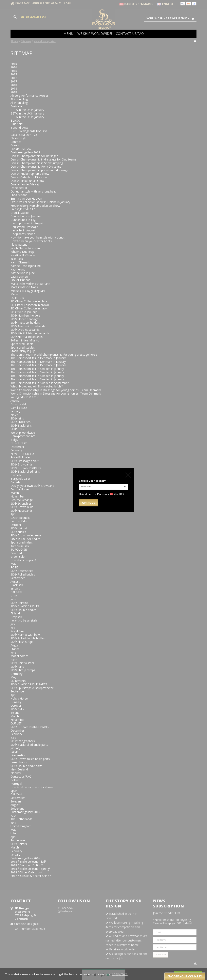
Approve (88, 503)
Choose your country (92, 481)
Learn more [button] (120, 974)
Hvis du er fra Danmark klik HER (102, 494)
